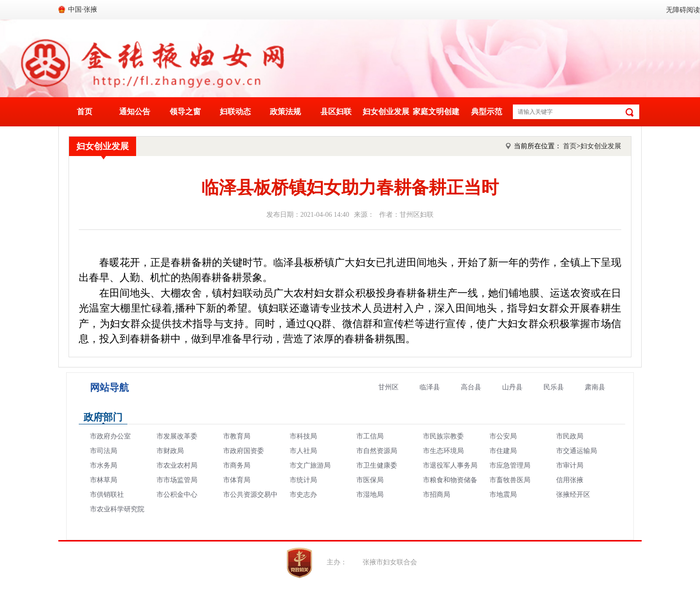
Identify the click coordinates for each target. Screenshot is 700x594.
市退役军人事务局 (450, 465)
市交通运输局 (577, 451)
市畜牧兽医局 (510, 480)
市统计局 (303, 480)
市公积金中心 (177, 495)
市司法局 (104, 451)
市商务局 (237, 465)
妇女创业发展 (386, 112)
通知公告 (135, 112)
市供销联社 (107, 495)
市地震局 (503, 495)
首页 (85, 112)
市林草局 (104, 480)
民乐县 (554, 387)
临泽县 (430, 387)
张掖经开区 (573, 495)
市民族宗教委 (443, 436)
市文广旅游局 (310, 465)
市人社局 (303, 451)
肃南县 (595, 387)
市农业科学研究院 (117, 509)
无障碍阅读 (683, 10)
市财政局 (170, 451)
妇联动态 (235, 112)
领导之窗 (185, 112)
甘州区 (388, 387)
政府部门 (103, 417)
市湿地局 (370, 495)
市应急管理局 (510, 465)
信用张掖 (570, 480)
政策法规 (285, 112)
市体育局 (237, 480)
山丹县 (512, 387)
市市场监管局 (177, 480)
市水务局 (104, 465)
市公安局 (503, 436)
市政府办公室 (110, 436)
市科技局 (303, 436)
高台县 (471, 387)
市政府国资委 (244, 451)
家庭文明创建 (436, 112)
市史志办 (303, 495)
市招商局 (437, 495)
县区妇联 (336, 112)
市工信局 (370, 436)
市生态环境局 (443, 451)
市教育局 (237, 436)
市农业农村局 (177, 465)
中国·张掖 (83, 9)
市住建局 (503, 451)
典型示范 (487, 112)
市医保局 (370, 480)
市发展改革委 (177, 436)
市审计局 (570, 465)
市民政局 (570, 436)
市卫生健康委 (377, 465)
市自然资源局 (377, 451)
